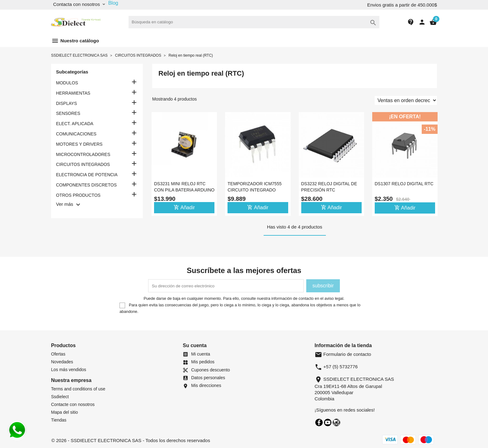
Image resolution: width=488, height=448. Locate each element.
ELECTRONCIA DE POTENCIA (87, 175)
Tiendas (59, 420)
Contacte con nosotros (73, 404)
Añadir (184, 207)
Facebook (319, 422)
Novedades (62, 362)
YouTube (328, 422)
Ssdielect (60, 397)
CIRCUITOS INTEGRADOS (83, 164)
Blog (113, 3)
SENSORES (68, 113)
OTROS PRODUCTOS (78, 195)
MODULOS (67, 83)
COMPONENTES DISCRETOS (86, 185)
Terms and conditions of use (78, 389)
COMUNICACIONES (76, 134)
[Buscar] (254, 22)
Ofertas (58, 354)
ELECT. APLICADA (75, 124)
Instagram (336, 422)
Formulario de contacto (343, 354)
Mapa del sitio (64, 412)
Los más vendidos (69, 370)
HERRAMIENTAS (73, 93)
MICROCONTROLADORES (83, 154)
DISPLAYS (66, 103)
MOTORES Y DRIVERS (79, 144)
